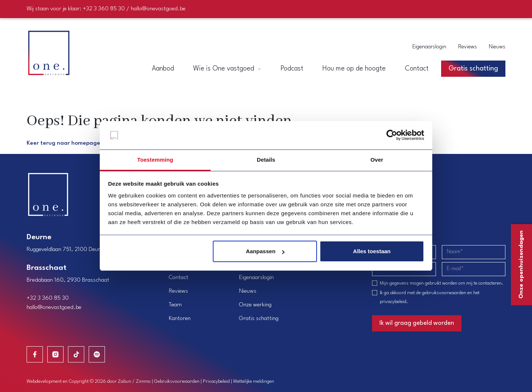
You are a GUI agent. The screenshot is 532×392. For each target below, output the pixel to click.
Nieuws (497, 47)
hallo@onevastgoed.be (54, 307)
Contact (179, 278)
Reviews (468, 47)
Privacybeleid (216, 381)
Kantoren (180, 319)
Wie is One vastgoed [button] (227, 69)
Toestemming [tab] (155, 160)
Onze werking (255, 305)
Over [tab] (377, 160)
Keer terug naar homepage (63, 143)
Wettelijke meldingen (254, 381)
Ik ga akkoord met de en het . (430, 297)
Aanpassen (265, 251)
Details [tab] (266, 160)
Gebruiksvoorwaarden (177, 381)
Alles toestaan (372, 251)
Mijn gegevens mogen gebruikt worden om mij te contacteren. (441, 283)
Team (175, 305)
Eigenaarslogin (429, 47)
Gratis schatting (259, 319)
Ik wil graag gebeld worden (417, 323)
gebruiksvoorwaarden (444, 293)
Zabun (125, 381)
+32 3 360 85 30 (48, 298)
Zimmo (143, 381)
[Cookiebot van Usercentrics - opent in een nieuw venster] (392, 135)
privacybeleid (393, 302)
